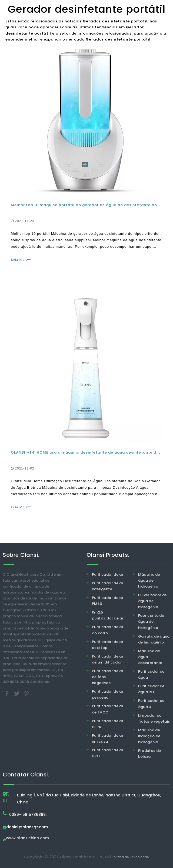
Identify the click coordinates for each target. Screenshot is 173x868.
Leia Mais (21, 259)
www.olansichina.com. (28, 838)
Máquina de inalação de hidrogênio (149, 736)
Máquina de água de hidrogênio (149, 580)
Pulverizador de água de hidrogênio (153, 601)
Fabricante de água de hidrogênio (151, 621)
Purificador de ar (108, 574)
